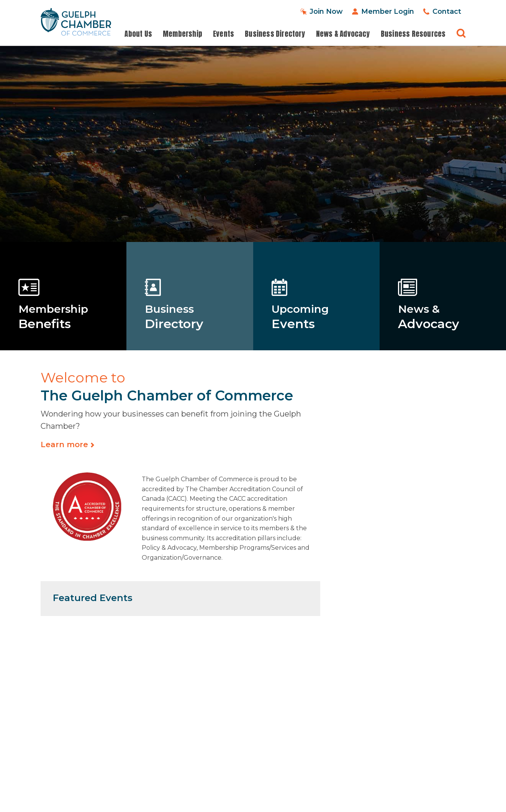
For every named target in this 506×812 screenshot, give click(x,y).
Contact (447, 11)
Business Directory (275, 34)
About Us (138, 34)
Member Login (388, 11)
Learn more (64, 444)
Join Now (326, 11)
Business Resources (413, 34)
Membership (183, 34)
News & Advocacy (343, 34)
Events (224, 34)
